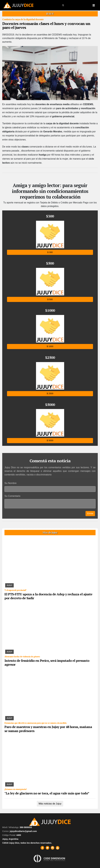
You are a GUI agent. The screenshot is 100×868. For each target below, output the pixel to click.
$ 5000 (50, 441)
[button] (63, 5)
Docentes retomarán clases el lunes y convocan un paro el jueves (46, 25)
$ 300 (50, 252)
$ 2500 (50, 394)
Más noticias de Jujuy (50, 804)
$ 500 (50, 299)
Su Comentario (12, 496)
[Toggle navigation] (94, 5)
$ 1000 (50, 346)
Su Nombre (10, 483)
